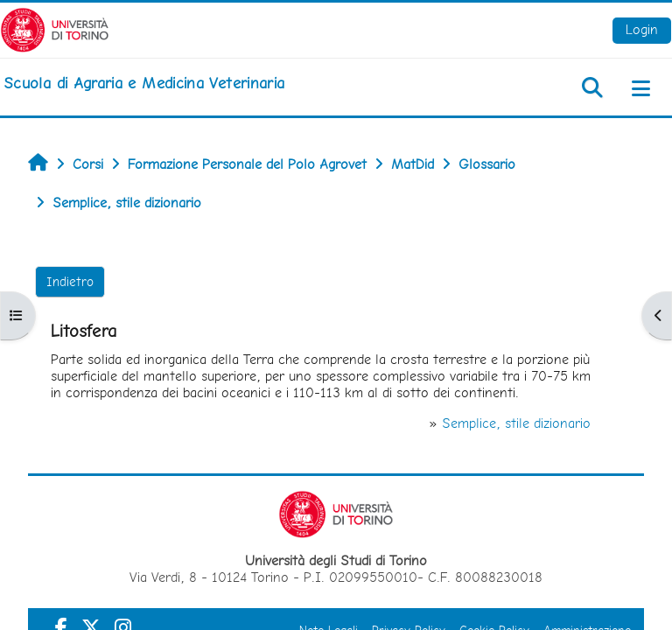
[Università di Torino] (55, 28)
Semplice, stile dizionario (516, 423)
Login (642, 29)
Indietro (70, 282)
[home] (144, 83)
